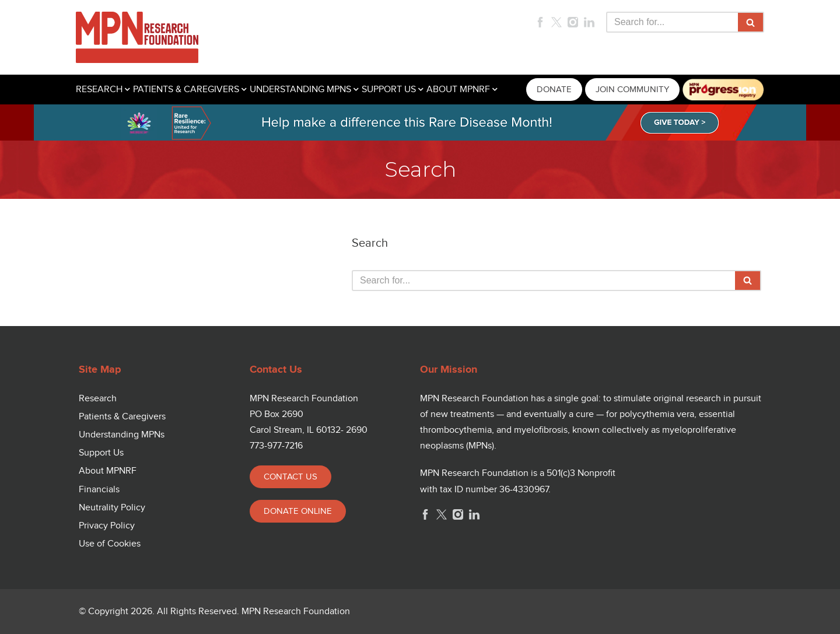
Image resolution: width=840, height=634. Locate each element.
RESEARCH (99, 90)
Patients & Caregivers (122, 417)
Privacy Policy (107, 526)
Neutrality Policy (112, 508)
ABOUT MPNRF (458, 90)
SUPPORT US (389, 90)
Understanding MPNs (122, 435)
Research (98, 399)
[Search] (672, 22)
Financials (99, 490)
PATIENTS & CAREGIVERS (186, 90)
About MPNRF (108, 471)
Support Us (101, 453)
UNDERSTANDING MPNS (300, 90)
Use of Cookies (110, 544)
